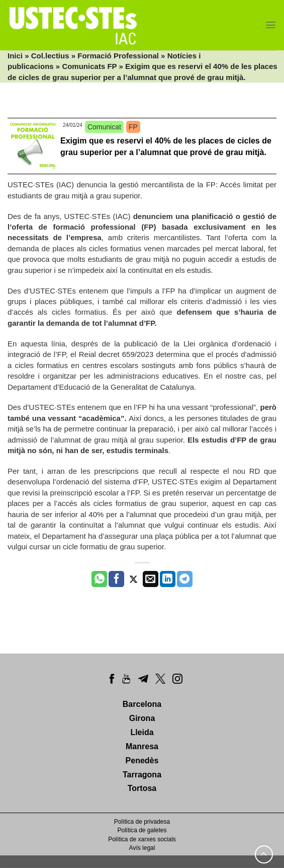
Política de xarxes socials (142, 839)
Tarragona (142, 775)
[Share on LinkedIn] (168, 579)
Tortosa (142, 788)
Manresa (142, 746)
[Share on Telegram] (185, 579)
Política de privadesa (142, 822)
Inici (15, 56)
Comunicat (104, 127)
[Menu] (271, 25)
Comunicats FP (89, 66)
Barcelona (142, 704)
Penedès (142, 761)
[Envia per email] (151, 579)
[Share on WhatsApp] (99, 579)
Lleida (142, 732)
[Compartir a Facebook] (116, 579)
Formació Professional (118, 56)
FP (133, 127)
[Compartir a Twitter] (133, 579)
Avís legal (142, 848)
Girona (142, 718)
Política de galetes (142, 830)
